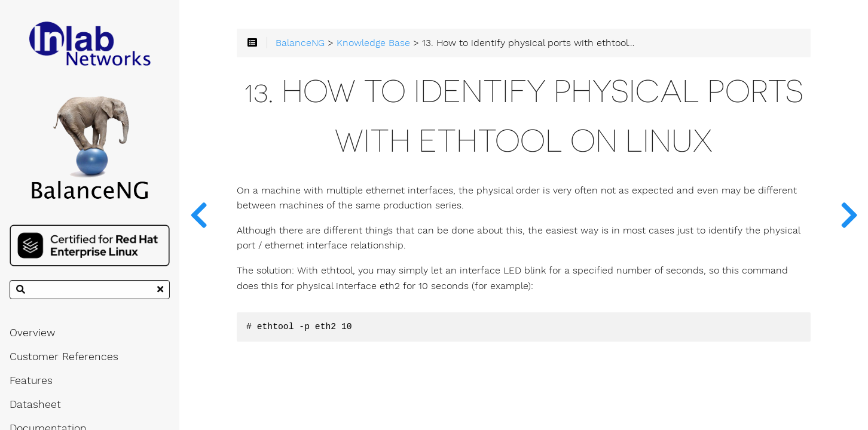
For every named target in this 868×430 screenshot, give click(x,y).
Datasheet (35, 404)
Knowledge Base (373, 43)
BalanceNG (300, 43)
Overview (32, 333)
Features (31, 380)
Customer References (64, 357)
